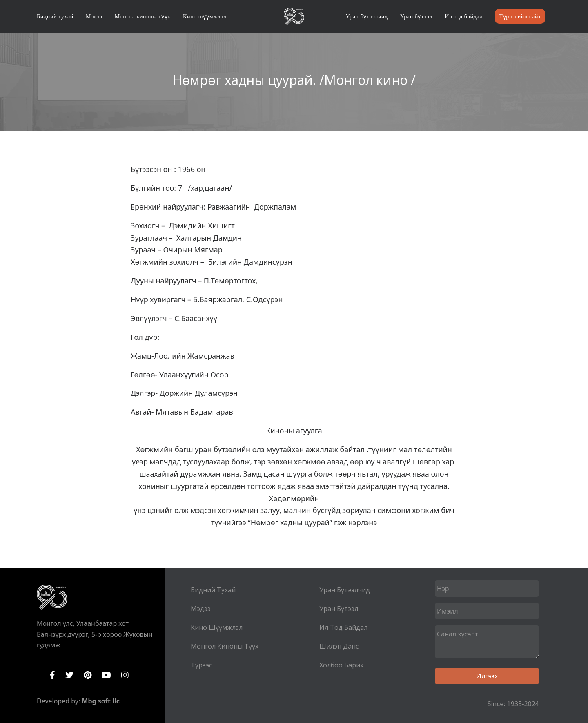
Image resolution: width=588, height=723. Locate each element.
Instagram (125, 675)
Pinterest (88, 675)
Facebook (52, 675)
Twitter (69, 675)
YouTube (106, 675)
